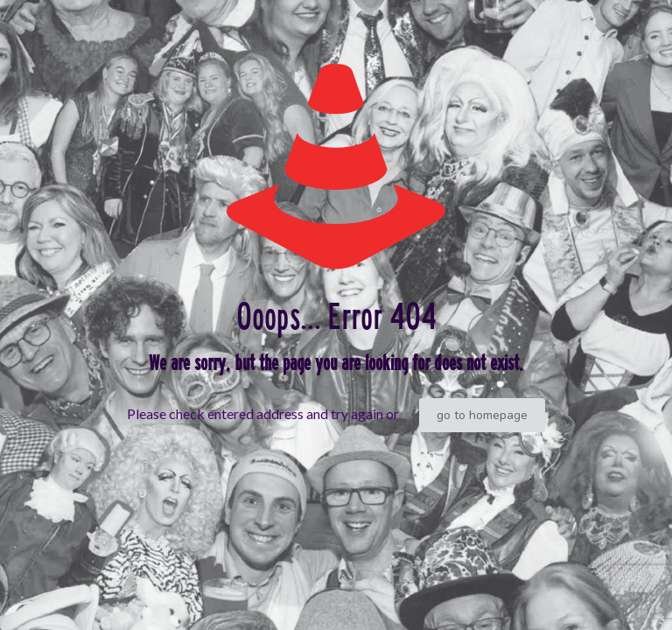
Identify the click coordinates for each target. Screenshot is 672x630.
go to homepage (482, 415)
